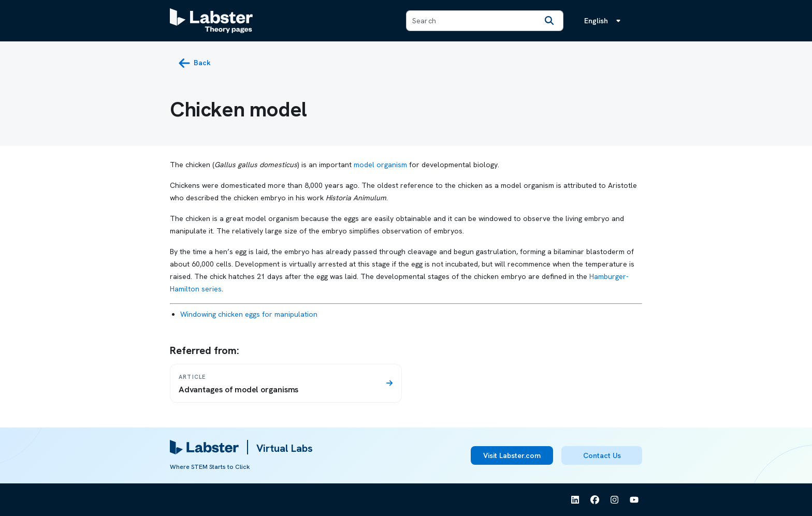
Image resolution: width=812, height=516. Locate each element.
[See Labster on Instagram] (615, 500)
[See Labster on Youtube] (634, 500)
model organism (380, 165)
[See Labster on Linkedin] (575, 500)
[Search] (549, 21)
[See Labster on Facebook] (595, 500)
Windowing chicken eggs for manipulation (249, 314)
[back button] (194, 63)
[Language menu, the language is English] (604, 21)
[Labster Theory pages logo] (211, 21)
